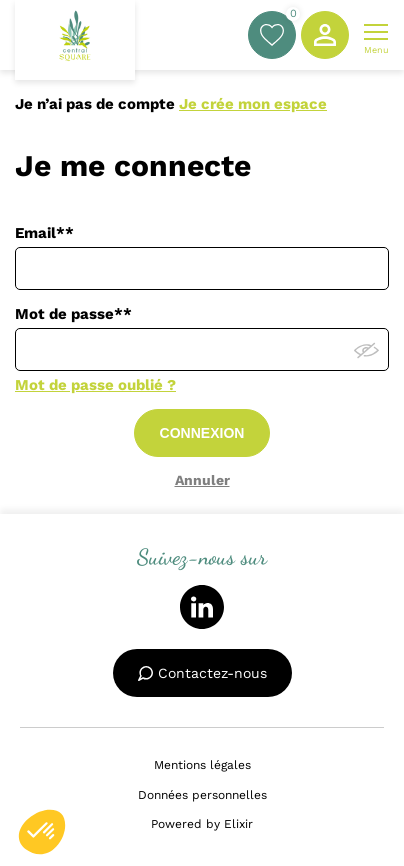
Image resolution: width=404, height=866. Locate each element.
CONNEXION (202, 433)
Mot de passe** (73, 314)
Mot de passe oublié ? (95, 385)
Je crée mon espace (253, 104)
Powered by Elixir (202, 824)
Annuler (202, 480)
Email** (44, 233)
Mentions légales (202, 765)
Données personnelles (202, 795)
